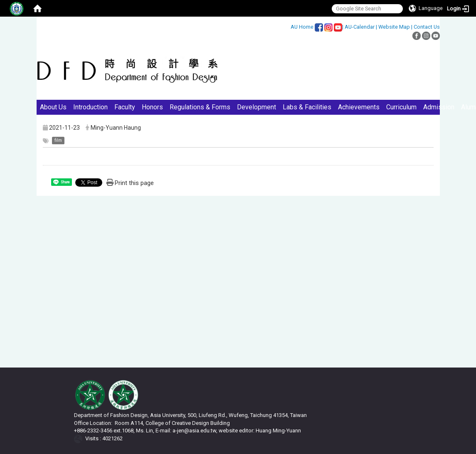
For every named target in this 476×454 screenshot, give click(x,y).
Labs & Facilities (307, 107)
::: (286, 27)
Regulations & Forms (200, 107)
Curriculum (401, 107)
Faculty (125, 107)
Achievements (359, 107)
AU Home (302, 27)
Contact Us (427, 27)
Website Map (394, 27)
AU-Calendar (360, 27)
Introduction (90, 107)
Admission (439, 107)
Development (256, 107)
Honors (152, 107)
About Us (53, 107)
